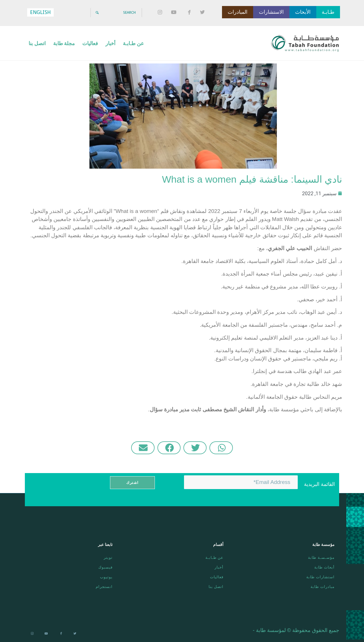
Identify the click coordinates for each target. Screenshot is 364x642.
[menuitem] (133, 43)
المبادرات (238, 12)
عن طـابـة (215, 558)
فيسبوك (105, 567)
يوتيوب (106, 577)
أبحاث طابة (324, 567)
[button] (221, 448)
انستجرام (104, 587)
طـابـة (328, 12)
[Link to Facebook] (189, 13)
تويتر (108, 558)
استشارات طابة (320, 577)
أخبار (219, 567)
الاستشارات (271, 12)
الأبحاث (303, 12)
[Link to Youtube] (175, 13)
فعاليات (217, 577)
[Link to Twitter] (203, 13)
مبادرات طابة (323, 587)
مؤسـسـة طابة (321, 558)
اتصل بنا (216, 587)
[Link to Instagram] (161, 13)
